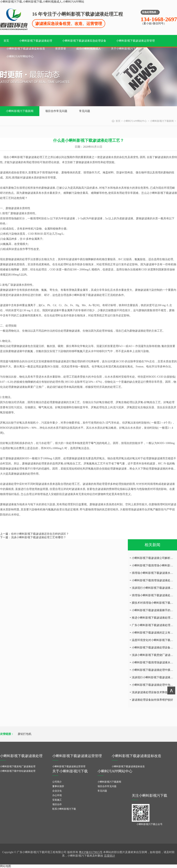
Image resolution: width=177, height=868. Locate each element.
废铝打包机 (25, 734)
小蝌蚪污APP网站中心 (20, 56)
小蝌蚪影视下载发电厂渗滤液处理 (18, 766)
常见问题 (85, 111)
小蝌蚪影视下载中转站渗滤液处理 (18, 771)
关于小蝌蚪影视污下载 (125, 49)
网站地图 (6, 866)
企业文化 (57, 791)
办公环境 (57, 795)
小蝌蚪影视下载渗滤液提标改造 (26, 49)
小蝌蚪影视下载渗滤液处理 (36, 41)
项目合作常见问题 (56, 111)
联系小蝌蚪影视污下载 (64, 809)
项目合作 (57, 804)
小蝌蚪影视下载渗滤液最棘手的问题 (154, 610)
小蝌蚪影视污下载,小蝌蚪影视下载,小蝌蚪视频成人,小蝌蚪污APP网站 (42, 2)
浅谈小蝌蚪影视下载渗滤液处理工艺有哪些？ (39, 537)
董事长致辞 (58, 786)
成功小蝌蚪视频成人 (88, 49)
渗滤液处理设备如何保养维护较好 (152, 700)
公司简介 (57, 782)
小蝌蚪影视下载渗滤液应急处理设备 (84, 41)
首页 (6, 41)
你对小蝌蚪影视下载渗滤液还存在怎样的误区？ (40, 534)
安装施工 (57, 800)
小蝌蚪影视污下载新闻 (20, 111)
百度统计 (110, 856)
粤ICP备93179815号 (91, 852)
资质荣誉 (61, 49)
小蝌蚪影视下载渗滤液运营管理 (136, 41)
